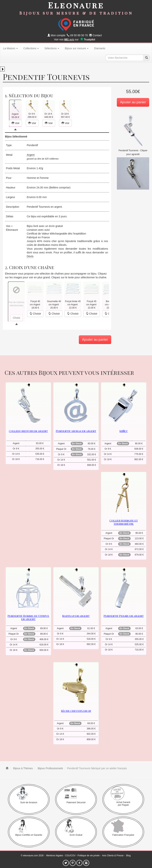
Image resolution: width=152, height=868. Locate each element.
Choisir (35, 314)
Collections (31, 48)
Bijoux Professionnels (50, 768)
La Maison (10, 48)
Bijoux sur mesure (77, 48)
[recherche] (146, 58)
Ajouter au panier (133, 102)
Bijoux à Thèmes (23, 768)
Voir (16, 123)
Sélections (52, 48)
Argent (31, 155)
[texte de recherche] (124, 58)
